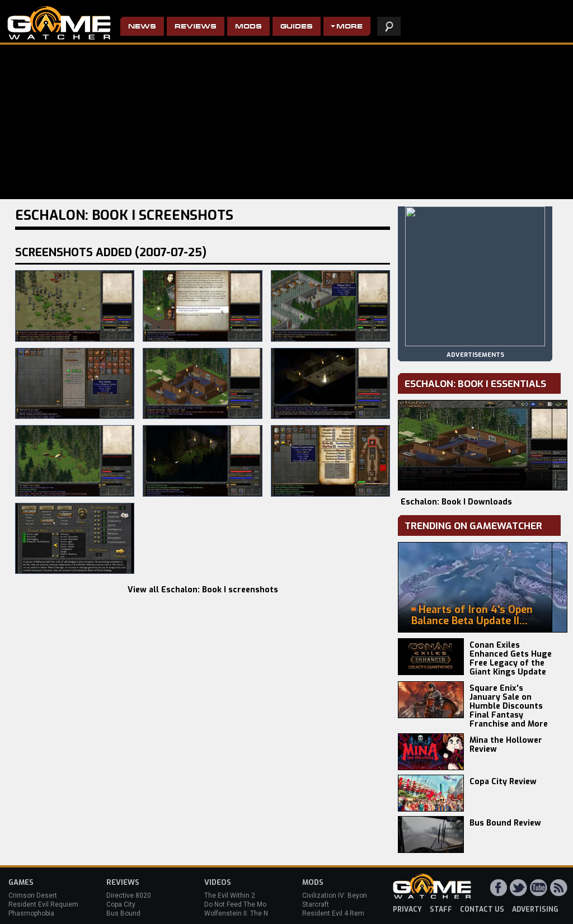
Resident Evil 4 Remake (339, 913)
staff (441, 909)
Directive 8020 (129, 895)
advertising (535, 909)
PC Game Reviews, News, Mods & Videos (59, 23)
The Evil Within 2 (230, 895)
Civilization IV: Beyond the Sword (353, 895)
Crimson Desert (33, 895)
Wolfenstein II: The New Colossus (256, 913)
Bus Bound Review (505, 823)
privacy (407, 909)
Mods (248, 27)
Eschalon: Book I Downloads (456, 502)
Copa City (121, 904)
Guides (297, 27)
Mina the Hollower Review (506, 745)
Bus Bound (123, 913)
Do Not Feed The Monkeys (245, 904)
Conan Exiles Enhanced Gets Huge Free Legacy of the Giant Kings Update (511, 659)
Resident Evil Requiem (43, 904)
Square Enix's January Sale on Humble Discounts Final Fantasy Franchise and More (509, 706)
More (349, 27)
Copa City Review (503, 782)
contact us (482, 909)
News (142, 27)
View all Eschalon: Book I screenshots (203, 590)
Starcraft (316, 904)
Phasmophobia (31, 913)
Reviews (196, 27)
